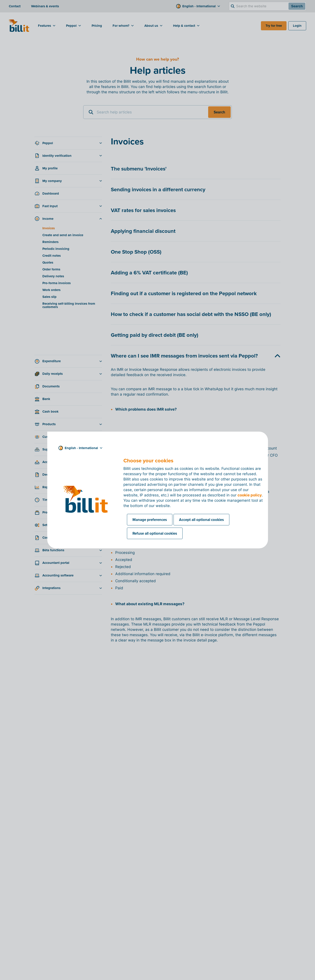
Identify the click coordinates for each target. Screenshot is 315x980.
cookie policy (250, 495)
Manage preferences (150, 520)
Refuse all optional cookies (155, 533)
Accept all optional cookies (201, 520)
